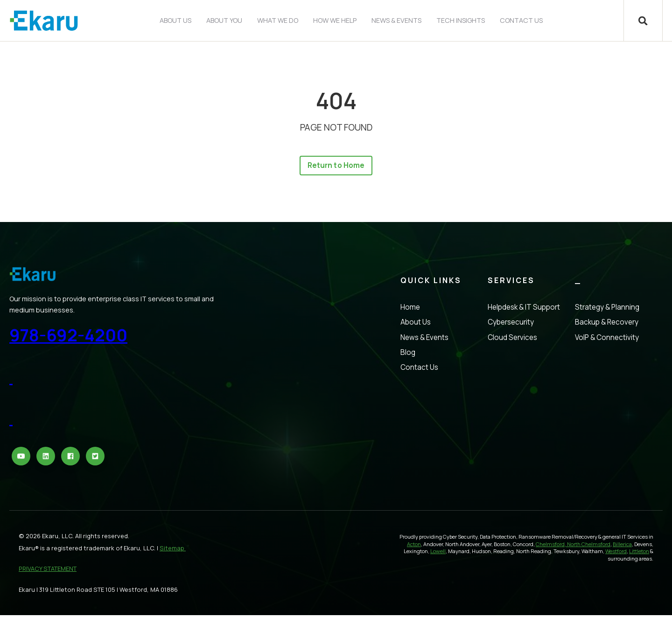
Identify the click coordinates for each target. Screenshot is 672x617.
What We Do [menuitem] (277, 20)
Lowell (438, 553)
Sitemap (173, 549)
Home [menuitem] (410, 309)
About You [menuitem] (224, 20)
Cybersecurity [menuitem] (511, 324)
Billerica (622, 545)
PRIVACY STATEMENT (48, 570)
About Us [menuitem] (175, 20)
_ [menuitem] (578, 282)
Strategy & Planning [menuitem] (607, 309)
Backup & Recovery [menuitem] (607, 324)
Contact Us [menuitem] (521, 20)
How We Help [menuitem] (334, 20)
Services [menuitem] (511, 282)
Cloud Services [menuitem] (512, 339)
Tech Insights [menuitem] (460, 20)
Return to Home (336, 166)
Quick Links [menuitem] (431, 282)
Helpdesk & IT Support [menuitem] (524, 309)
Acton (414, 545)
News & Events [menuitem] (396, 20)
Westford (616, 553)
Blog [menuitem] (408, 354)
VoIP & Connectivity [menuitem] (607, 339)
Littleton (639, 553)
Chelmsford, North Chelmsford (573, 545)
